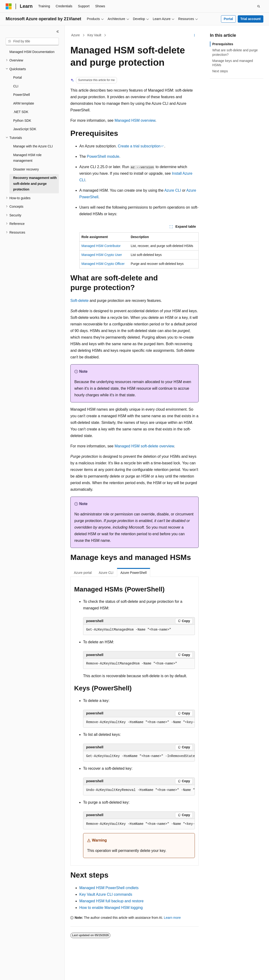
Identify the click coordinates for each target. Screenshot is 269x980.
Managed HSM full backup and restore (111, 901)
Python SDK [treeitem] (22, 121)
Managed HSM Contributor (101, 246)
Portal (228, 19)
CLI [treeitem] (16, 86)
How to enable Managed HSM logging (111, 908)
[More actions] (195, 35)
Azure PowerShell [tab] (134, 573)
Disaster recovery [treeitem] (26, 169)
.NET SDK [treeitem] (21, 112)
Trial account (250, 19)
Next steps (220, 71)
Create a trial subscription (139, 146)
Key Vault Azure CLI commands (106, 894)
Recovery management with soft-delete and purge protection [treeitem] (35, 184)
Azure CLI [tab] (106, 573)
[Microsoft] (9, 6)
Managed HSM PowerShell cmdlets (109, 888)
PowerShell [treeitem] (22, 95)
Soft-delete (79, 301)
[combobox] (32, 41)
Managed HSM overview (135, 120)
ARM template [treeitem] (24, 103)
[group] (139, 722)
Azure (76, 35)
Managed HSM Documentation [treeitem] (32, 52)
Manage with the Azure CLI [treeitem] (33, 146)
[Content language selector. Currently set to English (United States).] (28, 972)
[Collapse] (58, 32)
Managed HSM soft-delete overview (144, 446)
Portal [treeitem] (18, 77)
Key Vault (94, 35)
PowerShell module (103, 156)
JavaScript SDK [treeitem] (25, 129)
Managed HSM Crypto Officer (103, 264)
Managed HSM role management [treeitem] (27, 158)
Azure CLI (173, 190)
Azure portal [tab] (83, 573)
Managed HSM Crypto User (102, 255)
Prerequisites (223, 44)
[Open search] (259, 6)
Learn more (172, 918)
